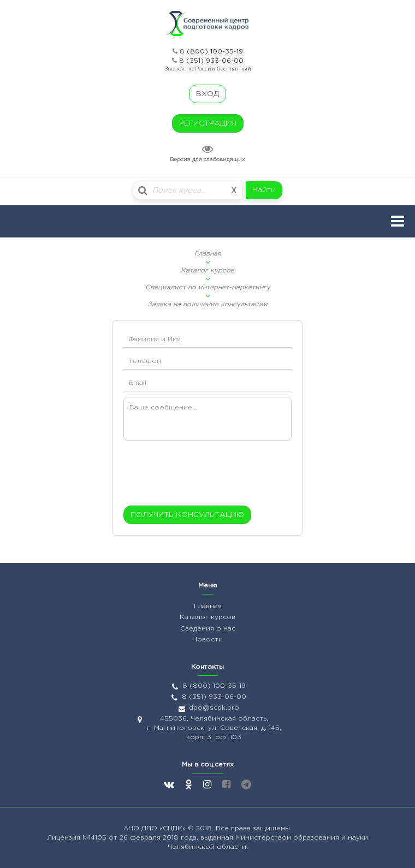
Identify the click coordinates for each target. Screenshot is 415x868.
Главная (208, 254)
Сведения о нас (208, 629)
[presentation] (190, 475)
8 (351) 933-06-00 (211, 61)
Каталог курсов (207, 270)
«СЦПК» (174, 828)
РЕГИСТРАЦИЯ (208, 123)
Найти (264, 190)
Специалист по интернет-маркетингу (208, 287)
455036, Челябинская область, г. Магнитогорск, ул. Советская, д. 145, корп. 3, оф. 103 (214, 728)
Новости (207, 640)
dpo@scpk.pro (214, 708)
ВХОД (207, 94)
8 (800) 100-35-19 (211, 52)
